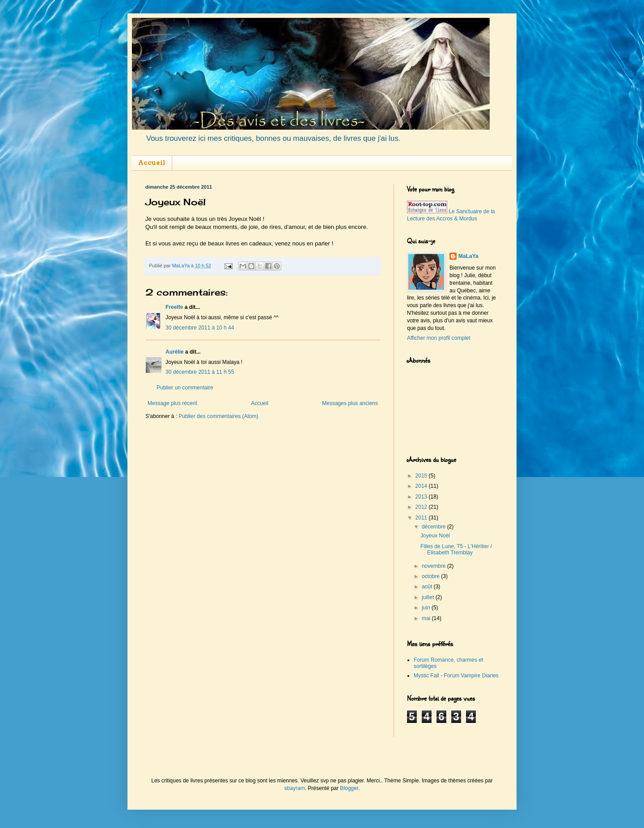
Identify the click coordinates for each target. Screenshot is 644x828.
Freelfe (174, 307)
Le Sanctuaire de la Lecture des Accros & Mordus (451, 215)
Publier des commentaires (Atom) (218, 416)
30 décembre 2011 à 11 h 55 (200, 372)
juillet (429, 597)
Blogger (349, 788)
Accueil (152, 163)
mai (427, 618)
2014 (422, 486)
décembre (434, 527)
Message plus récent (172, 403)
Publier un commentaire (185, 388)
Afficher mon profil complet (439, 338)
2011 (422, 518)
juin (427, 608)
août (428, 587)
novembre (434, 566)
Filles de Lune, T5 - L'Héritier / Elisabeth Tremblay (456, 549)
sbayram (295, 788)
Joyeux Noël (435, 536)
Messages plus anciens (350, 403)
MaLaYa (468, 256)
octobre (431, 576)
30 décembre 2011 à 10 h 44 (200, 328)
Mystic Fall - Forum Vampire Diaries (456, 676)
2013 (422, 497)
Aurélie (175, 352)
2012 (422, 507)
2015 (422, 476)
